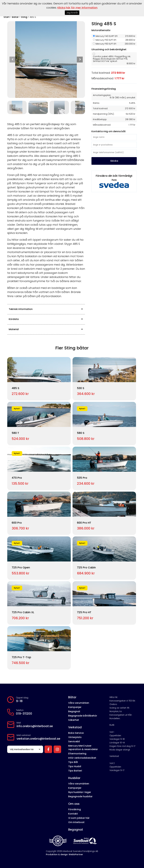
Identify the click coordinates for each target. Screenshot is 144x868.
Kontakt (73, 814)
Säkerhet (74, 720)
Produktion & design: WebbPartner (64, 854)
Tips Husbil (75, 766)
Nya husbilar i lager (80, 792)
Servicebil (74, 741)
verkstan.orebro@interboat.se (38, 739)
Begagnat (74, 711)
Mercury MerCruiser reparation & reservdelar (83, 748)
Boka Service (76, 733)
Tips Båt (73, 762)
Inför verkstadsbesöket (82, 758)
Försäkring (75, 809)
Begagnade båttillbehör (83, 716)
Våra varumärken (79, 703)
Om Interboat (76, 822)
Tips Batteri (75, 771)
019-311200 (24, 714)
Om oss (74, 804)
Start (7, 17)
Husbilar (74, 778)
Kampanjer (75, 707)
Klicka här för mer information (77, 8)
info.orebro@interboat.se (35, 726)
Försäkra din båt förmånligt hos (114, 181)
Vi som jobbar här (79, 818)
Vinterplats (75, 737)
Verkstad (75, 727)
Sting (24, 17)
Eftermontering (77, 754)
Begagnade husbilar (80, 796)
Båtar (15, 17)
